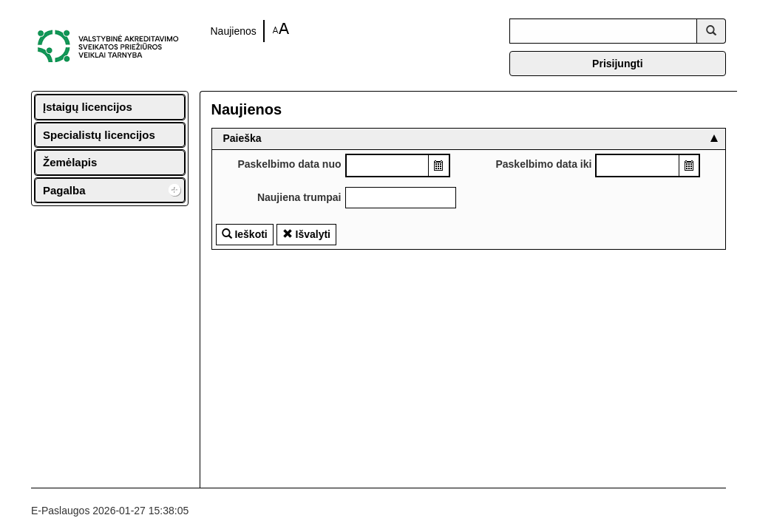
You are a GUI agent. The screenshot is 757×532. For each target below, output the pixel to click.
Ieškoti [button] (245, 234)
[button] (438, 166)
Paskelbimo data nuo (289, 164)
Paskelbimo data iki (543, 164)
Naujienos (234, 31)
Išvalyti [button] (306, 234)
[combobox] (388, 166)
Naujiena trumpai (299, 197)
